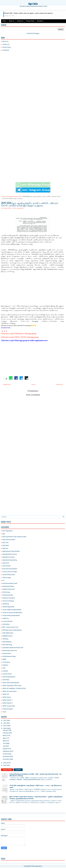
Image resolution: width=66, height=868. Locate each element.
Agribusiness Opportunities (11, 551)
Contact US (6, 44)
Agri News (6, 545)
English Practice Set (8, 589)
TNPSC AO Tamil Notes (9, 691)
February (6, 733)
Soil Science (6, 662)
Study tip (5, 671)
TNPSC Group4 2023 (9, 706)
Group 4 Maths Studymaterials (12, 610)
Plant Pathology (7, 645)
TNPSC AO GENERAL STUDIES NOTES (14, 688)
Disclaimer (40, 21)
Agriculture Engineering (10, 560)
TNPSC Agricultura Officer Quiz (12, 686)
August (5, 749)
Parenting (5, 639)
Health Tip (6, 618)
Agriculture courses (8, 557)
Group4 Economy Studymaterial (12, 613)
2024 (5, 728)
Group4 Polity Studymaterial (11, 615)
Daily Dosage (7, 577)
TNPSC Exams (7, 697)
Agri (4, 534)
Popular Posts (7, 770)
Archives (18, 770)
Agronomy (6, 563)
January (5, 730)
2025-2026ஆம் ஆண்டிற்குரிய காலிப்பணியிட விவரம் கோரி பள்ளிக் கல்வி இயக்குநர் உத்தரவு (30, 204)
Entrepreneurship (8, 595)
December (6, 759)
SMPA (4, 659)
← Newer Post (6, 384)
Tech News (6, 680)
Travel (4, 712)
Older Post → (60, 384)
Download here (6, 328)
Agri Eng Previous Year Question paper (14, 537)
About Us (11, 21)
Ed (3, 580)
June (4, 743)
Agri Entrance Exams (9, 540)
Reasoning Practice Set (10, 650)
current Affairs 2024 (9, 575)
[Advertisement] (33, 68)
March (5, 735)
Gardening (6, 604)
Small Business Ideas (9, 656)
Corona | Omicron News (10, 572)
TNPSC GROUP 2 (7, 703)
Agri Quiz (5, 548)
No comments (19, 208)
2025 (5, 763)
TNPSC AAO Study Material (11, 683)
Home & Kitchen (7, 621)
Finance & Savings (8, 601)
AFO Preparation (7, 531)
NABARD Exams (7, 636)
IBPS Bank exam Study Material (12, 630)
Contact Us (20, 21)
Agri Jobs (5, 542)
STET (4, 668)
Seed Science (7, 653)
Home (4, 21)
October (5, 754)
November (6, 756)
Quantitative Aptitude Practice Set (13, 648)
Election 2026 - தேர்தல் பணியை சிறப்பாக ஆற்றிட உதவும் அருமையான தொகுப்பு (29, 13)
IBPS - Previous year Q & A (10, 627)
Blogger (37, 33)
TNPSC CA (6, 694)
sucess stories (7, 674)
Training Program (8, 709)
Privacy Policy (30, 21)
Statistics (5, 665)
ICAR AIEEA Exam (8, 633)
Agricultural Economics (10, 554)
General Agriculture (8, 607)
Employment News (8, 586)
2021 (5, 720)
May (4, 741)
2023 (5, 726)
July (4, 746)
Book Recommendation (10, 569)
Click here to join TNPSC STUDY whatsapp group (20, 337)
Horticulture (6, 624)
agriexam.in (39, 866)
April (4, 738)
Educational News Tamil (14, 196)
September (6, 751)
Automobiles (6, 566)
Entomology (6, 592)
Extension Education (9, 598)
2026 (5, 765)
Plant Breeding (7, 642)
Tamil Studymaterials (9, 677)
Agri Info (33, 4)
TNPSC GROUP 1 (7, 700)
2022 (5, 723)
